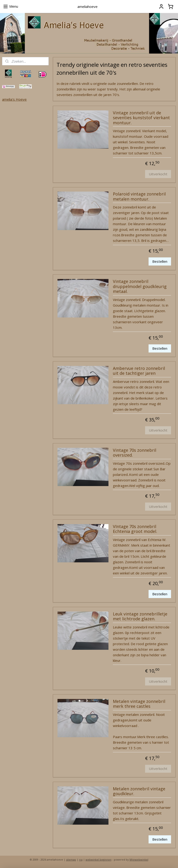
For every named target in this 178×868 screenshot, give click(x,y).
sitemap (71, 860)
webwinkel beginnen (99, 860)
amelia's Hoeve (14, 99)
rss (81, 860)
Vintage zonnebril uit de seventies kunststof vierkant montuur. (141, 118)
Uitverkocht (158, 174)
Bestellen (160, 261)
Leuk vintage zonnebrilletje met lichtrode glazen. (140, 616)
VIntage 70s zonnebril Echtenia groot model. (135, 529)
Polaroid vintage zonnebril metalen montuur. (139, 197)
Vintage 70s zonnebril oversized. (135, 453)
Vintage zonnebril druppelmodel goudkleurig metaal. (140, 287)
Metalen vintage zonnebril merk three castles (139, 704)
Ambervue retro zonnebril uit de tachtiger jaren (139, 371)
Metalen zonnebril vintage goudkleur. (139, 791)
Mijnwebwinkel (139, 860)
